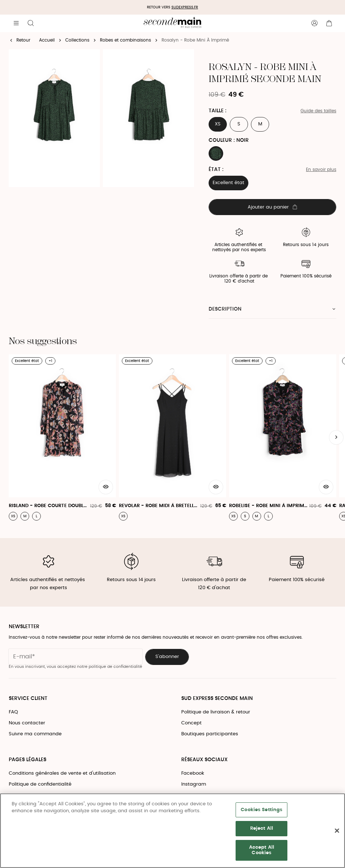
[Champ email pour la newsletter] (75, 657)
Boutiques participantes (210, 734)
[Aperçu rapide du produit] (106, 487)
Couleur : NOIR (229, 140)
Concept (191, 723)
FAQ (13, 712)
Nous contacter (27, 723)
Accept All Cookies (262, 850)
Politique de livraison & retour (216, 712)
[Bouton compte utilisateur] (314, 23)
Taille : (218, 111)
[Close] (337, 831)
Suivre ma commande (35, 734)
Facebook (193, 773)
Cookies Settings (261, 810)
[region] (172, 831)
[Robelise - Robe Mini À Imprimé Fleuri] (283, 437)
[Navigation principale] (16, 23)
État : (216, 170)
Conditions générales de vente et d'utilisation (62, 773)
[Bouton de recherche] (31, 23)
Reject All (262, 828)
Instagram (194, 784)
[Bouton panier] (329, 23)
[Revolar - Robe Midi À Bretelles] (172, 437)
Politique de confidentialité (40, 784)
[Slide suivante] (336, 437)
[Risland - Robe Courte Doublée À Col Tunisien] (62, 437)
